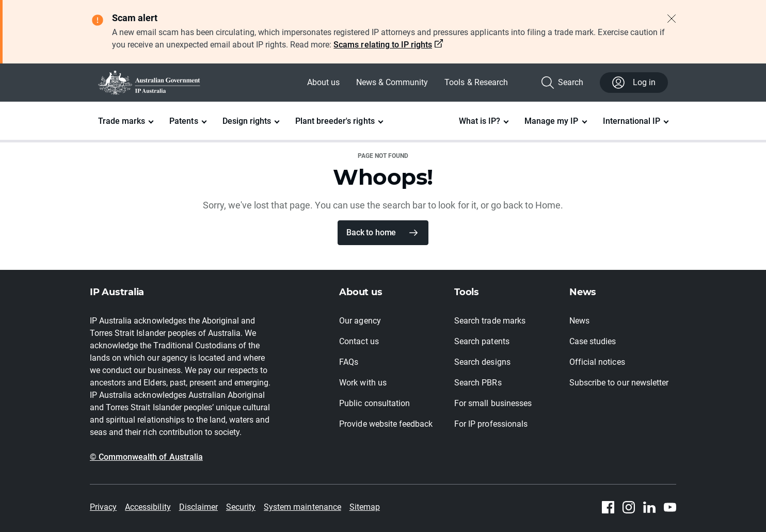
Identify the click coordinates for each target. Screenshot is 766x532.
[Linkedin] (649, 507)
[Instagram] (629, 507)
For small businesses (493, 403)
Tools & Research (476, 82)
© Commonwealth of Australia (146, 457)
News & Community (392, 82)
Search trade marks (490, 321)
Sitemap (365, 507)
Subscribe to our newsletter (619, 383)
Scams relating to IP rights (383, 45)
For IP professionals (491, 424)
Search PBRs (478, 383)
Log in (634, 83)
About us (323, 82)
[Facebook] (608, 507)
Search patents (482, 341)
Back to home (371, 232)
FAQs (349, 362)
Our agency (360, 321)
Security (241, 507)
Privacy (103, 507)
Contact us (359, 341)
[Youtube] (670, 507)
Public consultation (374, 403)
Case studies (593, 341)
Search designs (482, 362)
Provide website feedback (386, 424)
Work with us (363, 383)
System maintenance (302, 507)
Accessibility (148, 507)
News (579, 321)
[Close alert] (672, 19)
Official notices (597, 362)
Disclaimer (198, 507)
